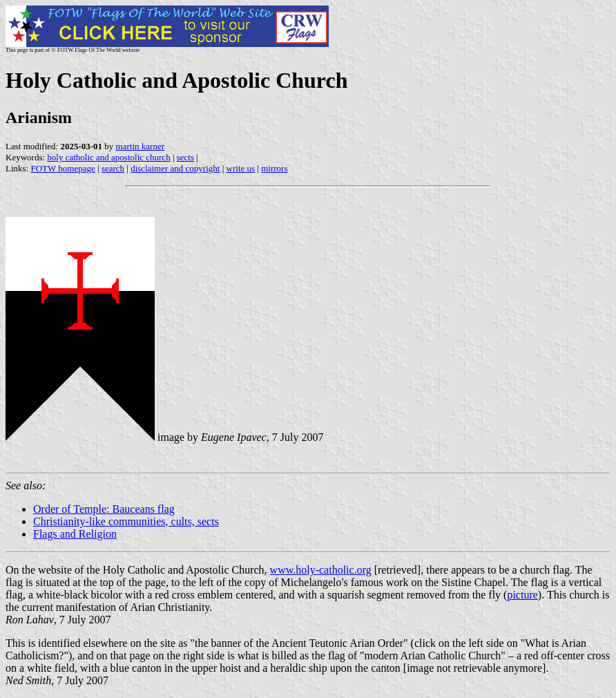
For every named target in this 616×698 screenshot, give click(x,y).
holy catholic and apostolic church (108, 157)
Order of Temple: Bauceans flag (104, 509)
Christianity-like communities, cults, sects (126, 521)
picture (522, 595)
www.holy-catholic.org (321, 570)
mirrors (274, 168)
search (113, 168)
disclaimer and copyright (175, 168)
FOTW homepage (62, 168)
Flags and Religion (75, 534)
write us (241, 168)
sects (185, 157)
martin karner (140, 146)
